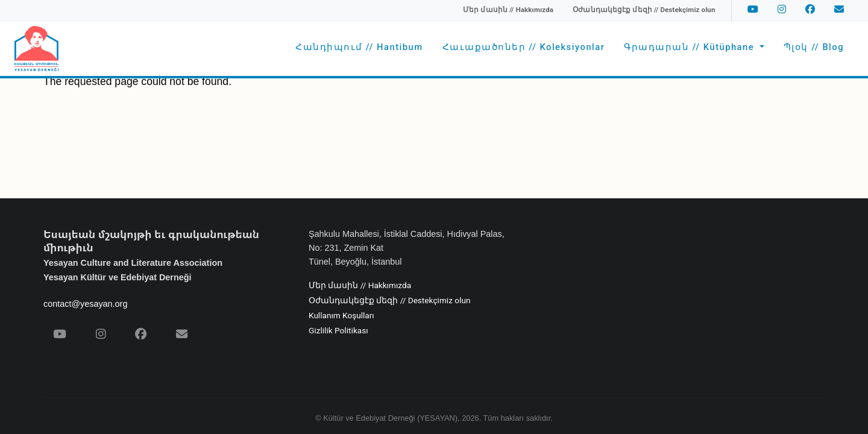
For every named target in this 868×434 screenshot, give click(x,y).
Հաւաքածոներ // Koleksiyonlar (524, 47)
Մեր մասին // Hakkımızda (360, 286)
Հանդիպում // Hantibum (359, 47)
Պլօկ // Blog (814, 47)
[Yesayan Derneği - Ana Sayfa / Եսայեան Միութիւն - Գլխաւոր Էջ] (36, 49)
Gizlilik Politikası (338, 331)
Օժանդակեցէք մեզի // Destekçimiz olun (389, 301)
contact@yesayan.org (85, 304)
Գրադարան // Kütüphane (690, 47)
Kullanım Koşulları (341, 316)
